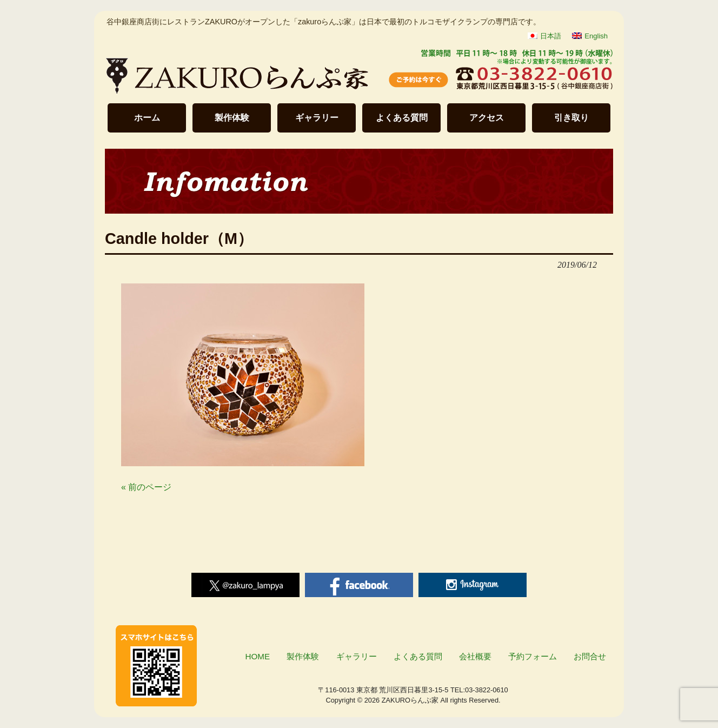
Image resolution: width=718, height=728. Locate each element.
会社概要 (475, 656)
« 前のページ (146, 487)
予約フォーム (533, 656)
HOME (258, 656)
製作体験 (232, 118)
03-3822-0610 (487, 690)
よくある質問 (402, 118)
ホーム (147, 118)
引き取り (571, 118)
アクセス (487, 118)
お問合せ (590, 656)
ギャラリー (317, 118)
